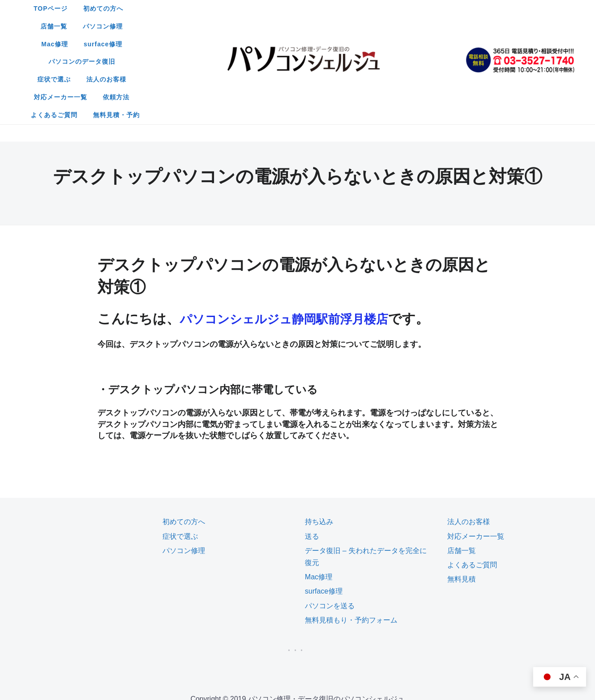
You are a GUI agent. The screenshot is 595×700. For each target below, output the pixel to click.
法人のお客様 (308, 26)
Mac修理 (368, 8)
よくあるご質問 (269, 44)
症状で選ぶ (255, 26)
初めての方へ (222, 8)
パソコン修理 (320, 8)
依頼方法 (425, 26)
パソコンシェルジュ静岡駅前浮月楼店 (295, 230)
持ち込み (319, 433)
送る (312, 448)
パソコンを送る (330, 517)
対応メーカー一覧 (370, 26)
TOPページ (169, 8)
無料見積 (461, 490)
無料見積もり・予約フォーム (351, 531)
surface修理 (417, 8)
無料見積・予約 (332, 44)
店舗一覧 (271, 8)
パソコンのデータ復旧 (190, 26)
